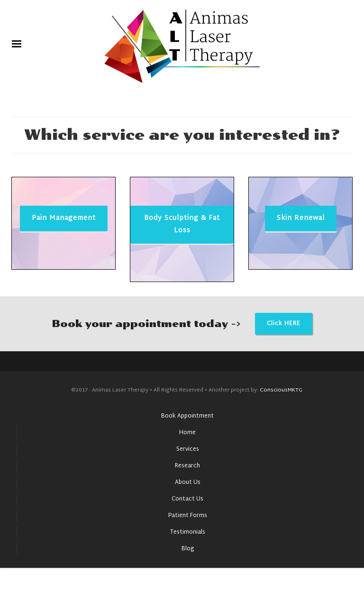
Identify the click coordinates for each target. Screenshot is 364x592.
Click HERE (284, 324)
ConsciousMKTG (282, 390)
